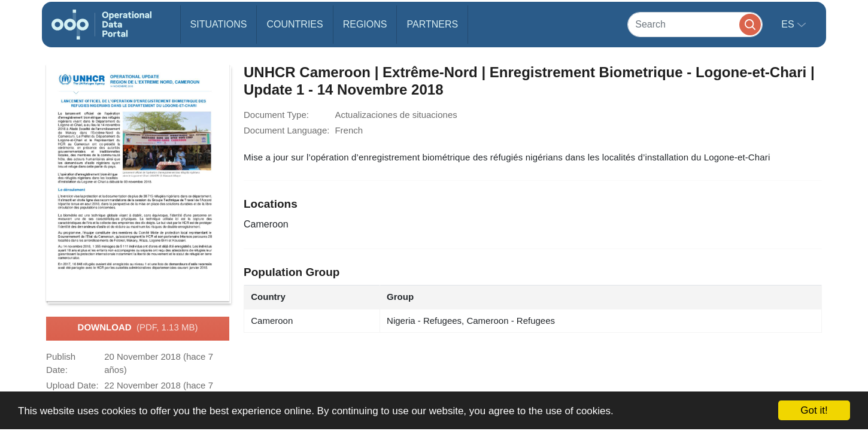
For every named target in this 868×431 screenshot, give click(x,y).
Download (138, 328)
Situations (219, 24)
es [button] (789, 24)
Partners (432, 24)
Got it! (814, 410)
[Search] (695, 24)
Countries (295, 24)
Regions (365, 24)
